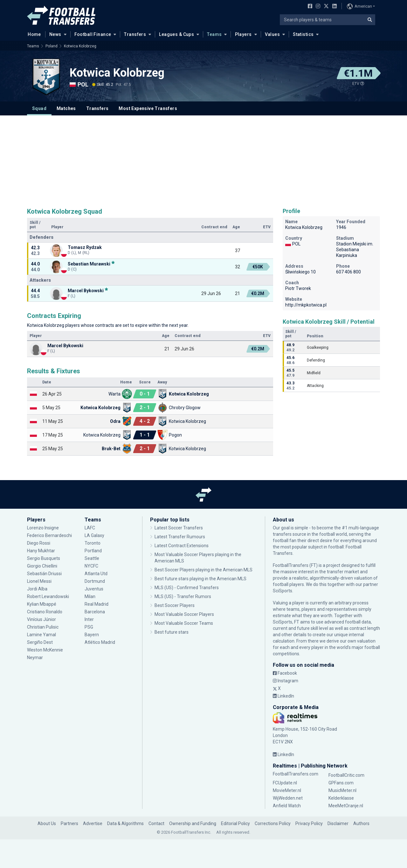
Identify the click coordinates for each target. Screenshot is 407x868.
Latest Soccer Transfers (179, 528)
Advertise (93, 823)
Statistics (303, 34)
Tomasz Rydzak (85, 247)
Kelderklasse (341, 798)
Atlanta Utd (96, 574)
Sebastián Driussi (44, 574)
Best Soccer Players (175, 605)
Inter (89, 619)
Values (272, 34)
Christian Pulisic (43, 627)
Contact (156, 823)
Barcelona (95, 612)
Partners (69, 823)
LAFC (90, 528)
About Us (47, 823)
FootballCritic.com (346, 775)
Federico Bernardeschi (49, 535)
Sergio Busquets (44, 558)
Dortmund (95, 581)
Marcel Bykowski (86, 290)
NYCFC (91, 566)
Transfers (135, 34)
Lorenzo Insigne (43, 528)
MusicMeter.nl (342, 790)
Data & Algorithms (125, 823)
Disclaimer (338, 823)
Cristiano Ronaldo (45, 612)
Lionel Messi (40, 581)
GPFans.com (341, 783)
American (359, 6)
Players (243, 34)
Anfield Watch (287, 806)
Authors (361, 823)
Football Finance (93, 34)
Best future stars (172, 632)
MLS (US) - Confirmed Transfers (187, 588)
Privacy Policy (309, 823)
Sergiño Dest (40, 642)
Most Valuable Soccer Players (184, 614)
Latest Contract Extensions (182, 546)
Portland (93, 551)
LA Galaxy (94, 535)
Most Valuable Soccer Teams (184, 623)
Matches (66, 108)
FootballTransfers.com (296, 774)
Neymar (35, 658)
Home (32, 34)
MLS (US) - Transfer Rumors (183, 596)
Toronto (93, 543)
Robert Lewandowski (48, 596)
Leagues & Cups (176, 34)
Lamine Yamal (41, 635)
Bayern (92, 635)
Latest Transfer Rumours (180, 537)
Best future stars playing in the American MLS (200, 579)
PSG (89, 627)
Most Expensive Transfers (148, 108)
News (55, 34)
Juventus (94, 589)
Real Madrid (97, 604)
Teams (214, 34)
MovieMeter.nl (287, 790)
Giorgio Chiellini (42, 566)
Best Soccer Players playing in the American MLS (203, 570)
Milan (90, 596)
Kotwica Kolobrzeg (80, 46)
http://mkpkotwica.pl (306, 305)
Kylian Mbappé (42, 604)
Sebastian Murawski (89, 264)
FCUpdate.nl (285, 783)
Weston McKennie (45, 650)
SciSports (283, 591)
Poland (52, 46)
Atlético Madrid (100, 642)
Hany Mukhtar (41, 551)
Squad (39, 108)
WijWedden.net (288, 798)
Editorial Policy (235, 823)
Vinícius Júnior (41, 619)
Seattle (92, 558)
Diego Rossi (39, 543)
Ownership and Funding (193, 823)
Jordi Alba (37, 589)
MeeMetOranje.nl (346, 806)
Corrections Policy (273, 823)
